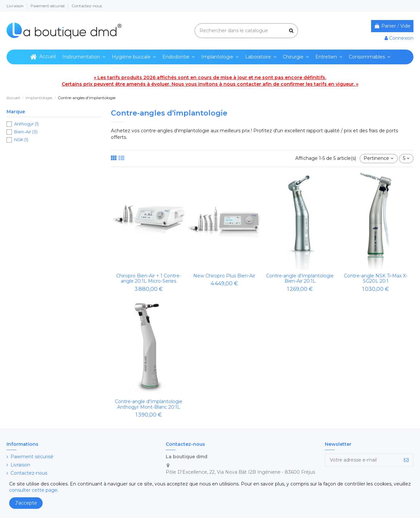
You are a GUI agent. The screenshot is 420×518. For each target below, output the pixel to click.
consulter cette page (33, 490)
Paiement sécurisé (48, 6)
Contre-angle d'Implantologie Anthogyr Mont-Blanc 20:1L (149, 404)
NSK (21, 140)
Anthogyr (26, 124)
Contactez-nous (87, 6)
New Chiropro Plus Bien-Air (224, 276)
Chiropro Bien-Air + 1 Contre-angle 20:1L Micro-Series (149, 279)
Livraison (16, 6)
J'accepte (26, 503)
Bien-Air (26, 132)
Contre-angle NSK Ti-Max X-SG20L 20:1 (376, 279)
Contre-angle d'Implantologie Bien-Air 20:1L (300, 279)
